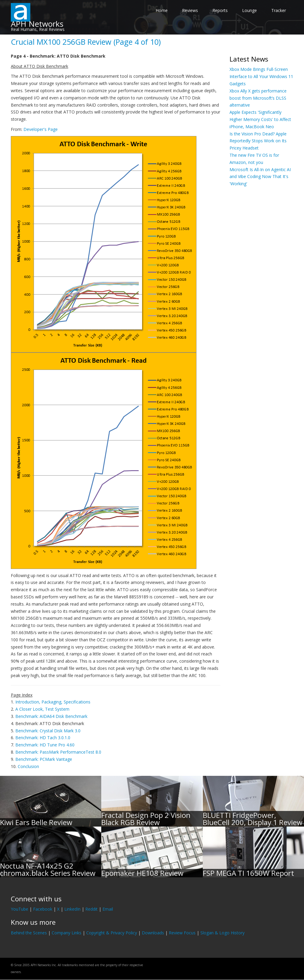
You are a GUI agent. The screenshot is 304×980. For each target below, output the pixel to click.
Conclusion (28, 766)
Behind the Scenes (29, 933)
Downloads (153, 933)
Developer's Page (41, 129)
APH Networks (37, 24)
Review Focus (182, 933)
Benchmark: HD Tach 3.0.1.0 (43, 738)
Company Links (67, 933)
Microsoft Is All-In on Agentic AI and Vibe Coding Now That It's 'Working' (260, 177)
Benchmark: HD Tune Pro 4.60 (45, 745)
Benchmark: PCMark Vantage (44, 759)
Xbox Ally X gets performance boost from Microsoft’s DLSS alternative (258, 98)
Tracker (279, 10)
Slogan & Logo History (222, 933)
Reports (220, 10)
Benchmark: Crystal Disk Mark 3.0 (48, 731)
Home (162, 10)
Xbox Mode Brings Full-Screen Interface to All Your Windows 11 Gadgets (261, 76)
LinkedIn (72, 909)
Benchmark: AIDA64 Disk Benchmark (51, 716)
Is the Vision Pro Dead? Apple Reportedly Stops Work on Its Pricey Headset (258, 141)
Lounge (249, 10)
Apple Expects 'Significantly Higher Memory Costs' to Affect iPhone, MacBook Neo (260, 119)
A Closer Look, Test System (42, 709)
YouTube (20, 909)
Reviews (190, 10)
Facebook (43, 909)
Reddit (91, 909)
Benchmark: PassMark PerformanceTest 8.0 (58, 752)
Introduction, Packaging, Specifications (53, 702)
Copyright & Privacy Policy (112, 933)
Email (108, 909)
